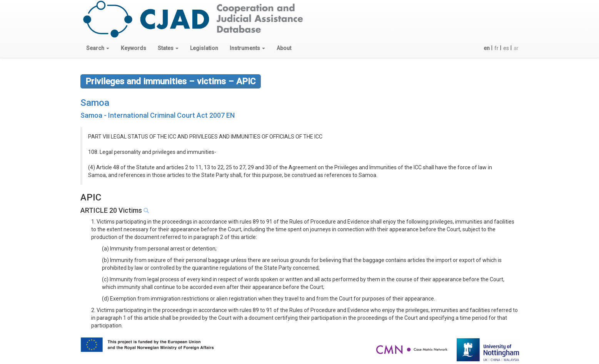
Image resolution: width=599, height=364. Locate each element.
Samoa (95, 103)
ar (516, 48)
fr (496, 48)
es (506, 48)
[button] (98, 48)
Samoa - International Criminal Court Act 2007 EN (158, 115)
